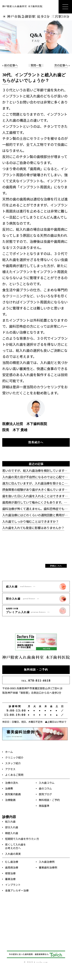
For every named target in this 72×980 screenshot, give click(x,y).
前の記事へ (11, 65)
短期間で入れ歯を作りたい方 (22, 839)
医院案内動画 (13, 794)
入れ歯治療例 (47, 862)
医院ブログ (45, 794)
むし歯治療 (12, 862)
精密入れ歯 (12, 833)
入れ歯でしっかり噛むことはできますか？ (30, 521)
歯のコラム (45, 788)
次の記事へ (61, 65)
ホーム (9, 752)
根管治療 (10, 873)
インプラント (13, 885)
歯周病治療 (12, 867)
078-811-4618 (36, 680)
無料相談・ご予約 (36, 670)
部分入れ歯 (12, 827)
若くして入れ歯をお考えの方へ (16, 846)
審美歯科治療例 (48, 867)
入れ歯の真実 (13, 854)
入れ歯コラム (47, 783)
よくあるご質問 (14, 775)
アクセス (10, 769)
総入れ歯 (10, 821)
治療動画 (10, 800)
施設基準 (44, 806)
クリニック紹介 (14, 757)
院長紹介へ (36, 442)
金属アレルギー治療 (17, 890)
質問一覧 (36, 65)
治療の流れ (12, 783)
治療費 (9, 788)
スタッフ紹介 (13, 763)
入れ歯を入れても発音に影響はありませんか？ (33, 528)
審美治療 (10, 879)
